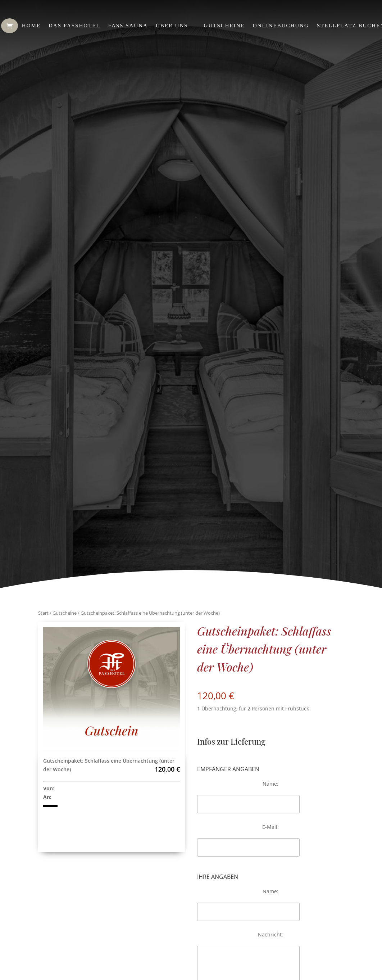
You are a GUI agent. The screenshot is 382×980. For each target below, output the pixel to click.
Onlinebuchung (281, 26)
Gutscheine (224, 26)
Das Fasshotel (74, 26)
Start (43, 613)
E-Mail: (270, 827)
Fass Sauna (128, 26)
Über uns (172, 26)
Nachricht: (270, 934)
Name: (270, 784)
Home (31, 26)
